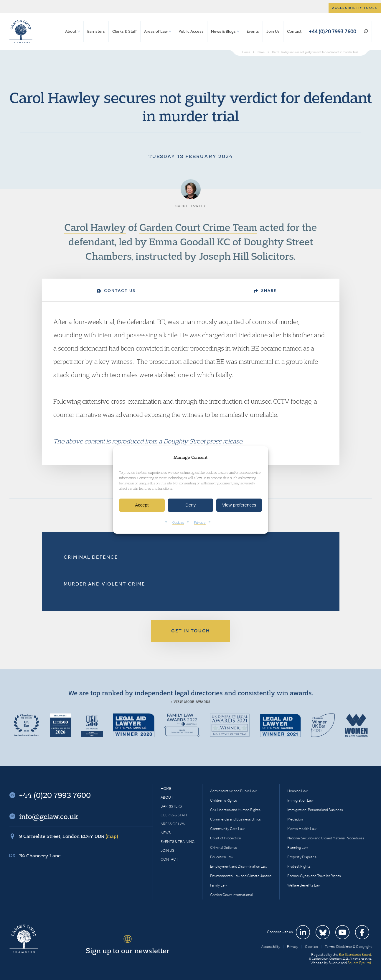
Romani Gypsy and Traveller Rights (314, 876)
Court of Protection (226, 838)
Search (366, 32)
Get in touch (191, 631)
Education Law (222, 857)
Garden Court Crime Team (198, 227)
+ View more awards (190, 702)
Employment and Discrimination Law (239, 866)
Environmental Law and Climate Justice (241, 876)
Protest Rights (299, 866)
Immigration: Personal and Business (315, 810)
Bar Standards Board (355, 954)
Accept (142, 505)
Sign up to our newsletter (128, 951)
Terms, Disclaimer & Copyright (348, 947)
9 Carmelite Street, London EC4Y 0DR (69, 836)
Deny (190, 505)
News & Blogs (223, 31)
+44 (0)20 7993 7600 (333, 31)
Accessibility (271, 947)
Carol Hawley (95, 227)
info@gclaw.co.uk (49, 816)
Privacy (200, 522)
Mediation (295, 819)
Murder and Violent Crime (104, 584)
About (71, 31)
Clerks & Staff (124, 31)
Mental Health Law (302, 829)
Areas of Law (156, 31)
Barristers (96, 31)
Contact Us (116, 291)
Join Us (273, 31)
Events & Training (178, 842)
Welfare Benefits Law (304, 885)
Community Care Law (227, 829)
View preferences (239, 505)
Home (166, 789)
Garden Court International (231, 895)
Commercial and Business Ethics (235, 819)
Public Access (191, 31)
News (166, 833)
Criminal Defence (91, 557)
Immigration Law (300, 800)
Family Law (218, 885)
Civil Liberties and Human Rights (235, 810)
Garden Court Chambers (21, 32)
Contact (294, 31)
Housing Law (297, 791)
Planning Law (298, 847)
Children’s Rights (224, 800)
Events (253, 31)
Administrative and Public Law (233, 791)
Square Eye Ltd (359, 963)
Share (265, 291)
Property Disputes (302, 857)
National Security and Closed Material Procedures (326, 838)
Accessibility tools (355, 8)
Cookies (178, 522)
